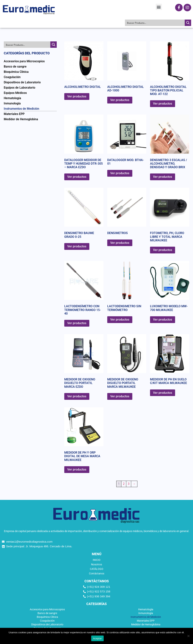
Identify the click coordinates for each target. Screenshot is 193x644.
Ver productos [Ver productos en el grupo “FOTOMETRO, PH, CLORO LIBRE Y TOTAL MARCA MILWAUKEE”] (163, 250)
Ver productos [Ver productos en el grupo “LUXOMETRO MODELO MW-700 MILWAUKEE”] (163, 320)
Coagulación (12, 77)
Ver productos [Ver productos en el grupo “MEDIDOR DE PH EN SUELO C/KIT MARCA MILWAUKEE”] (163, 393)
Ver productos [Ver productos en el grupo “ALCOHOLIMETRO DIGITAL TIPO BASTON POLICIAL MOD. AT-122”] (163, 104)
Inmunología (12, 103)
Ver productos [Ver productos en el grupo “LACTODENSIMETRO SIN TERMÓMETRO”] (120, 320)
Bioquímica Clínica (16, 72)
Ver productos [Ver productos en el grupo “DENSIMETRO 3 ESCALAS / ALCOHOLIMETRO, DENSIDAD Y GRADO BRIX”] (163, 177)
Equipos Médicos (15, 93)
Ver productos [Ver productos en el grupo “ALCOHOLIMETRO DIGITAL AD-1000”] (120, 100)
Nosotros (96, 564)
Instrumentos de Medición (21, 109)
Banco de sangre (15, 67)
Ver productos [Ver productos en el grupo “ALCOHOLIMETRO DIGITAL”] (77, 96)
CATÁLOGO (97, 569)
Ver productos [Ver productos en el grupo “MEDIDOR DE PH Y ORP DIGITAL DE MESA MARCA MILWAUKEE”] (77, 470)
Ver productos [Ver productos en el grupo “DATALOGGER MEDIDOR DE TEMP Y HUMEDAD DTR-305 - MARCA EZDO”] (77, 177)
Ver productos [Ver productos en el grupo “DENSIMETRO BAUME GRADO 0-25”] (77, 246)
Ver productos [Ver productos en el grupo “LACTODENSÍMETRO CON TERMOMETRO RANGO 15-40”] (77, 323)
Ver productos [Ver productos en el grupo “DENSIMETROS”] (120, 243)
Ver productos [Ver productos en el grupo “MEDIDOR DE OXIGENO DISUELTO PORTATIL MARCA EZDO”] (77, 396)
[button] (159, 7)
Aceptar (98, 638)
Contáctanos (97, 573)
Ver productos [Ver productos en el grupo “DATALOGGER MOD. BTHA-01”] (120, 173)
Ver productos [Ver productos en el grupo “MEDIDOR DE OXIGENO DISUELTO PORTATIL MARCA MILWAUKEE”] (120, 396)
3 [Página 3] (129, 484)
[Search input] (155, 23)
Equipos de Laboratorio (20, 88)
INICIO (97, 560)
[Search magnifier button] (188, 23)
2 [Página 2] (124, 484)
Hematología (12, 98)
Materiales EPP (14, 114)
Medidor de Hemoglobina (21, 119)
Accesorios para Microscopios (24, 61)
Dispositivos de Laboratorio (22, 82)
